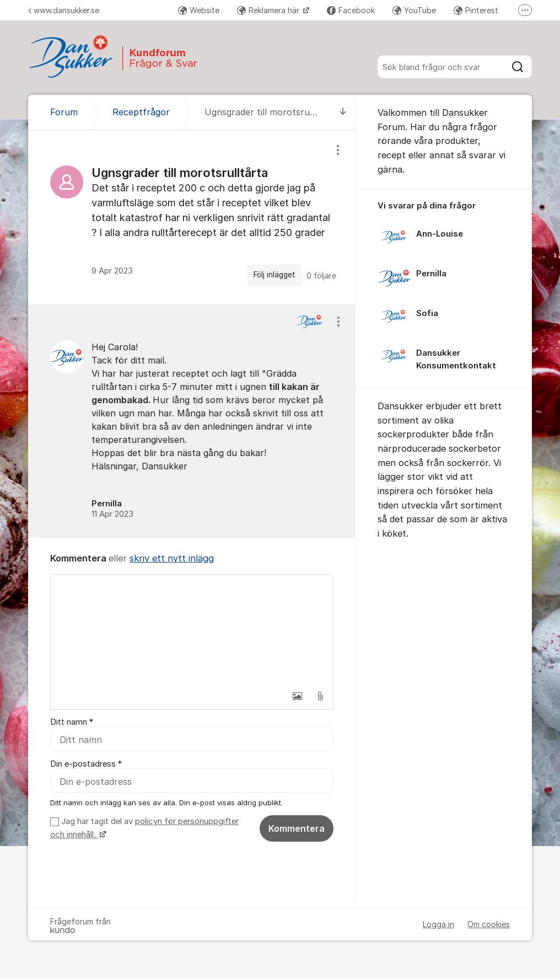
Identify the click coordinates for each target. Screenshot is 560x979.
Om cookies (489, 924)
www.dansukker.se (64, 10)
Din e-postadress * (86, 764)
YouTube (414, 10)
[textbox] (192, 630)
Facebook (351, 10)
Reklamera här (269, 10)
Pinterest (476, 10)
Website (199, 10)
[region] (192, 217)
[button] (297, 696)
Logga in (438, 924)
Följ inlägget (274, 275)
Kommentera (297, 828)
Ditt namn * (72, 722)
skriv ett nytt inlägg (172, 558)
